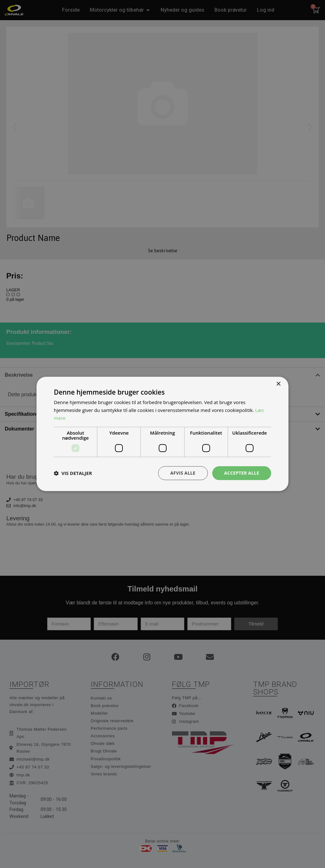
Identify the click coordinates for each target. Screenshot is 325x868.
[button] (73, 473)
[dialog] (162, 434)
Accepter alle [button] (242, 473)
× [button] (278, 384)
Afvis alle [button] (183, 473)
